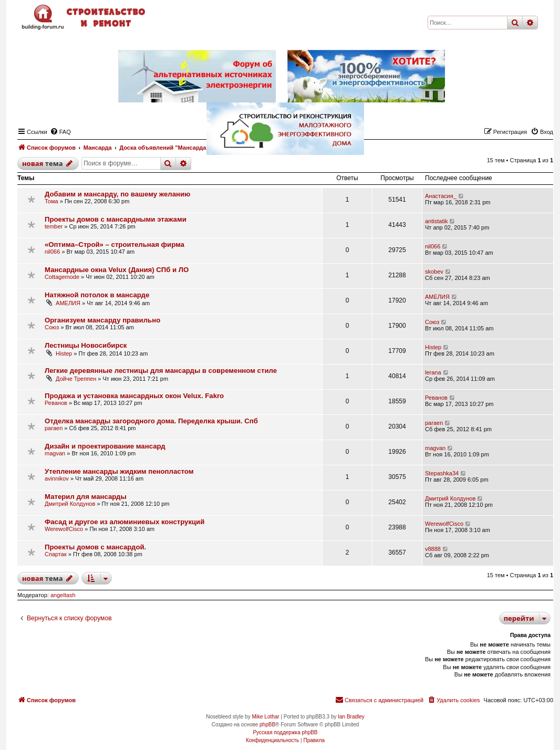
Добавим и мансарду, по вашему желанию (117, 194)
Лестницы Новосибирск (86, 345)
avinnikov (57, 478)
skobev (434, 272)
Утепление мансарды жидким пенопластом (119, 471)
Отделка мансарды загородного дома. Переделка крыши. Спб (151, 421)
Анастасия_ (441, 196)
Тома (51, 201)
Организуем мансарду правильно (102, 320)
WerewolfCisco (64, 529)
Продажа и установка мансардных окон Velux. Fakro (134, 396)
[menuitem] (453, 700)
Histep (64, 353)
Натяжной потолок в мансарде (97, 295)
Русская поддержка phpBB (285, 732)
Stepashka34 (442, 473)
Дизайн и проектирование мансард (105, 446)
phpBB (267, 725)
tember (54, 226)
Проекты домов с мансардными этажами (116, 219)
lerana (433, 372)
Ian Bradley (351, 717)
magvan (55, 453)
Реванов (56, 403)
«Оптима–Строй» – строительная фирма (115, 244)
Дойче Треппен (76, 379)
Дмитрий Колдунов (70, 504)
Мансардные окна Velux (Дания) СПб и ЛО (117, 270)
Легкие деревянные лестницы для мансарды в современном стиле (161, 371)
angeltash (63, 595)
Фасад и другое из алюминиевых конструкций (125, 522)
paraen (54, 428)
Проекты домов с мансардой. (95, 547)
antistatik (436, 221)
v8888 (433, 549)
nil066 (52, 252)
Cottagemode (62, 277)
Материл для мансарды (86, 497)
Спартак (56, 554)
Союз (52, 327)
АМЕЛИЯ (68, 303)
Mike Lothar (265, 717)
